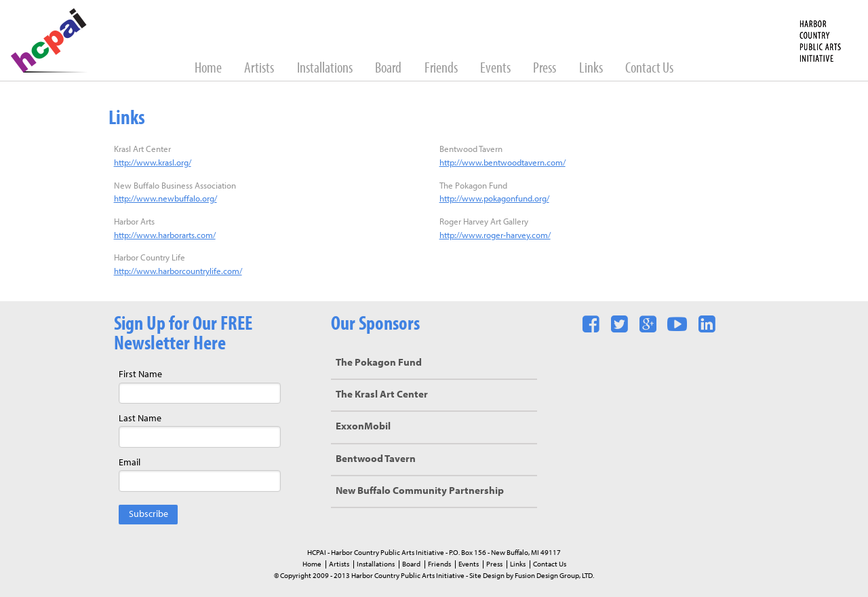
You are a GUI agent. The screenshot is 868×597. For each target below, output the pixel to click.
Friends (442, 69)
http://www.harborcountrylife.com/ (178, 272)
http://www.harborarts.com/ (165, 236)
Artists (260, 69)
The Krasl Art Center (382, 395)
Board (389, 69)
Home (209, 69)
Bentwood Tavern (376, 460)
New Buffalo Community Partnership (420, 492)
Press (546, 69)
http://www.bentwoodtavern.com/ (502, 163)
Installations (326, 69)
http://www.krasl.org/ (153, 163)
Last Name (140, 419)
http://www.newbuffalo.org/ (165, 199)
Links (592, 69)
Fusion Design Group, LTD (554, 576)
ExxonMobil (363, 427)
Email (130, 463)
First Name (140, 375)
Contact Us (649, 69)
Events (496, 69)
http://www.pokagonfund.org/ (494, 199)
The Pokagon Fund (379, 363)
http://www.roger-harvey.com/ (495, 236)
